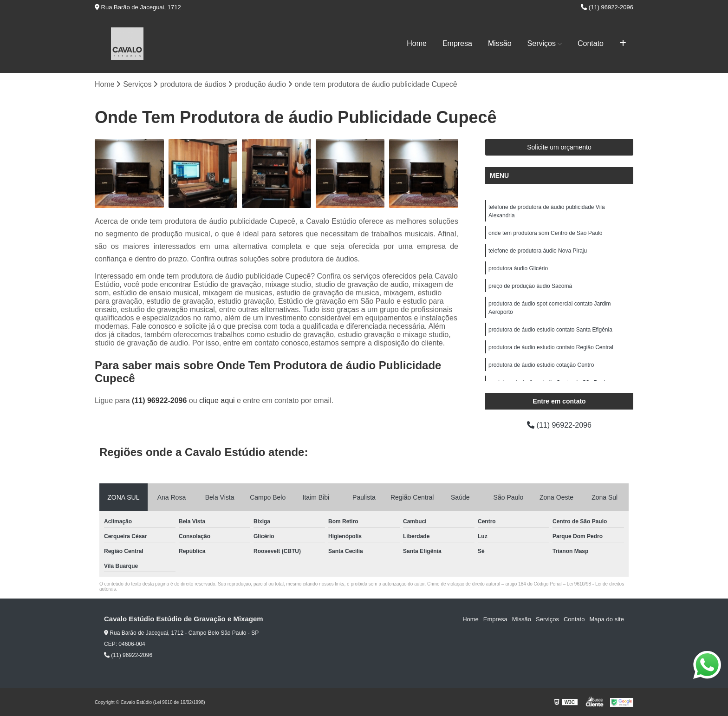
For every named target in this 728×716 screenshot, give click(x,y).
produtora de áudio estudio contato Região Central (551, 347)
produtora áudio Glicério (518, 268)
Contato (591, 43)
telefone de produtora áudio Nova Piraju (538, 251)
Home (417, 43)
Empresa (457, 43)
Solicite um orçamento (559, 147)
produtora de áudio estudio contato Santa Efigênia (550, 330)
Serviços (542, 43)
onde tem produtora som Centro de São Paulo (545, 233)
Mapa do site (606, 619)
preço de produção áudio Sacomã (530, 286)
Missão (500, 43)
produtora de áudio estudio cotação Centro (541, 365)
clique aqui (217, 400)
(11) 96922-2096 (607, 7)
